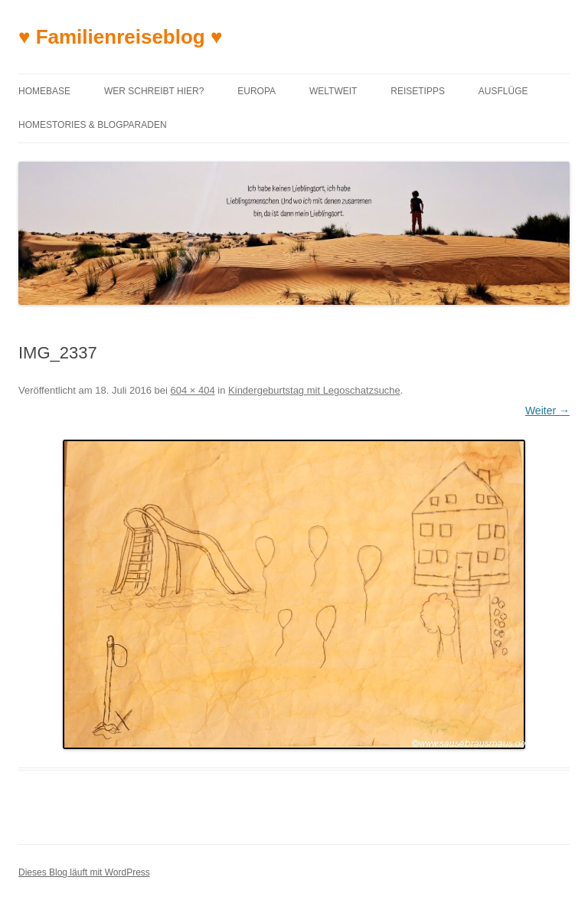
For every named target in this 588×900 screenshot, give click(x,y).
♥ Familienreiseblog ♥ (120, 37)
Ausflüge (503, 91)
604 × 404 (193, 390)
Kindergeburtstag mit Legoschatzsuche (314, 390)
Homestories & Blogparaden (93, 125)
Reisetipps (418, 91)
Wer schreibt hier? (154, 91)
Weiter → (547, 411)
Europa (256, 91)
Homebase (44, 91)
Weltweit (333, 91)
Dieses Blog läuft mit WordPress (84, 872)
